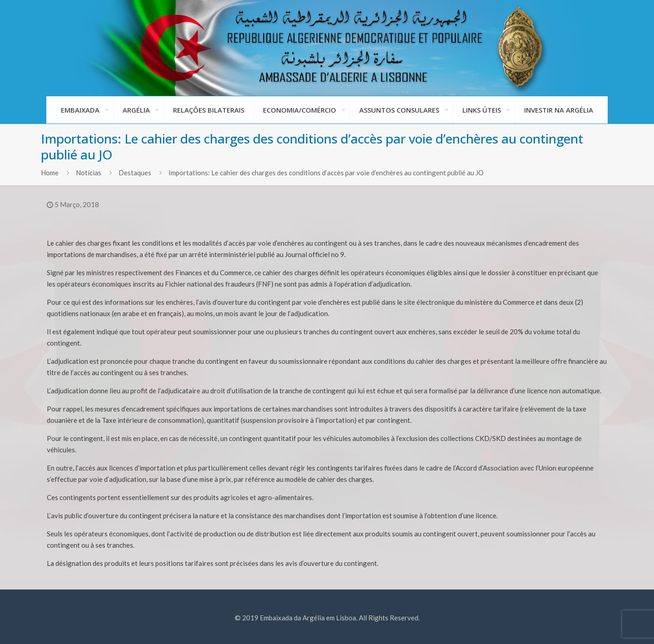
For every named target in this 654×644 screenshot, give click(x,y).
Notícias (89, 173)
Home (50, 173)
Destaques (135, 173)
